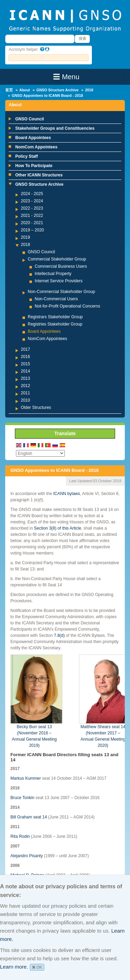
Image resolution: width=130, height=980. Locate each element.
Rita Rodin (20, 836)
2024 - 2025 (32, 194)
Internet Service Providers (59, 281)
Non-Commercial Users (56, 299)
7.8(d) (59, 635)
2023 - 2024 (32, 201)
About (25, 90)
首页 (9, 90)
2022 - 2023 (32, 208)
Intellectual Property (53, 274)
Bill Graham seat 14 (29, 817)
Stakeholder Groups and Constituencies (55, 128)
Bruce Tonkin (22, 798)
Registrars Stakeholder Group (55, 317)
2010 (25, 400)
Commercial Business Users (61, 266)
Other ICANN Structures (39, 175)
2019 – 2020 (32, 230)
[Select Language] (40, 453)
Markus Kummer (26, 778)
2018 (89, 90)
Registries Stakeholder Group (55, 324)
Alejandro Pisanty (27, 856)
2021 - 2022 (32, 216)
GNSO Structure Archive (58, 90)
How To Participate (34, 166)
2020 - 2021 (32, 223)
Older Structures (36, 407)
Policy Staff (27, 156)
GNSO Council (30, 119)
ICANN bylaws (66, 494)
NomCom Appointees (36, 147)
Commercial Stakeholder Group (57, 259)
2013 (25, 378)
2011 (25, 393)
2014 (25, 371)
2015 (25, 364)
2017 (25, 349)
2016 (25, 357)
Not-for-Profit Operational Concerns (67, 306)
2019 (25, 237)
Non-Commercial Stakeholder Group (61, 292)
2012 (25, 386)
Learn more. (14, 967)
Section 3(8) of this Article (58, 528)
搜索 (83, 38)
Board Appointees (33, 138)
